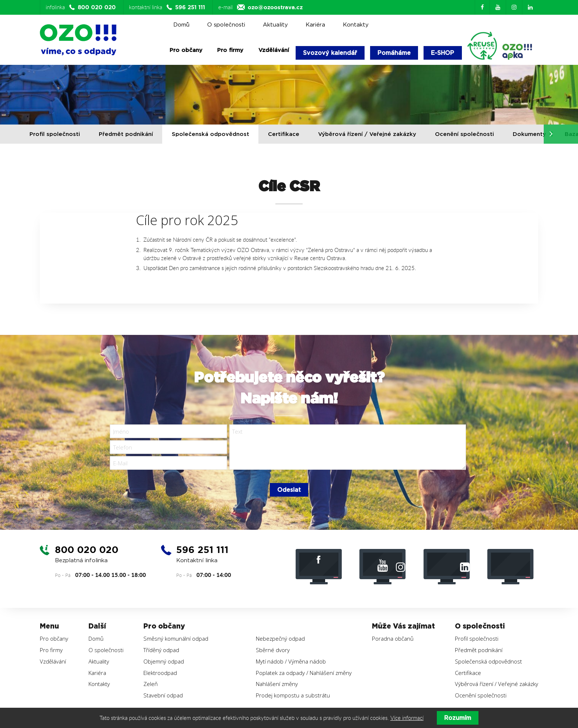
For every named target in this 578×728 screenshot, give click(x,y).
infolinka (82, 7)
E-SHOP (443, 53)
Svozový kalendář (330, 53)
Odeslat (289, 490)
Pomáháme (394, 53)
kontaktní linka (168, 7)
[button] (551, 134)
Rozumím (458, 718)
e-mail (260, 7)
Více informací (407, 718)
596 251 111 (204, 550)
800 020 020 (88, 550)
